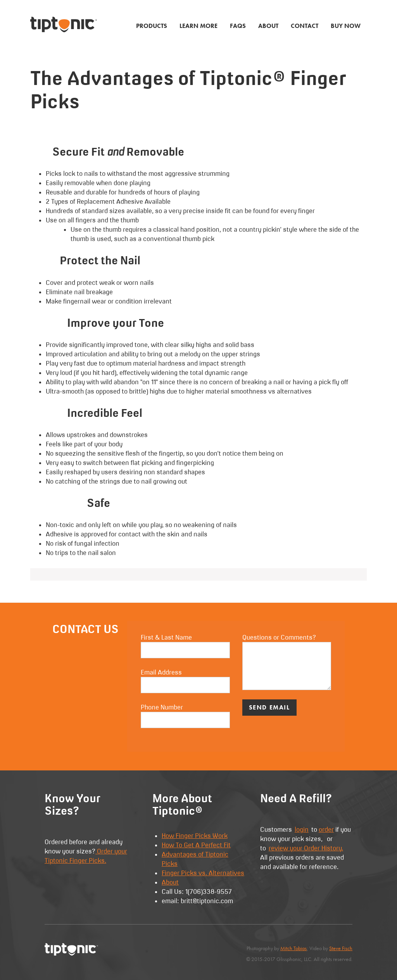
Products (152, 26)
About (268, 26)
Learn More (198, 26)
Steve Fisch (341, 948)
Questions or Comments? (287, 662)
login (302, 829)
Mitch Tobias (293, 948)
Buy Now (346, 26)
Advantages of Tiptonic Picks (195, 859)
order (326, 829)
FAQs (238, 26)
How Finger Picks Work (195, 836)
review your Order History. (306, 848)
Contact (305, 26)
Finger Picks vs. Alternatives (203, 873)
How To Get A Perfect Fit (196, 845)
